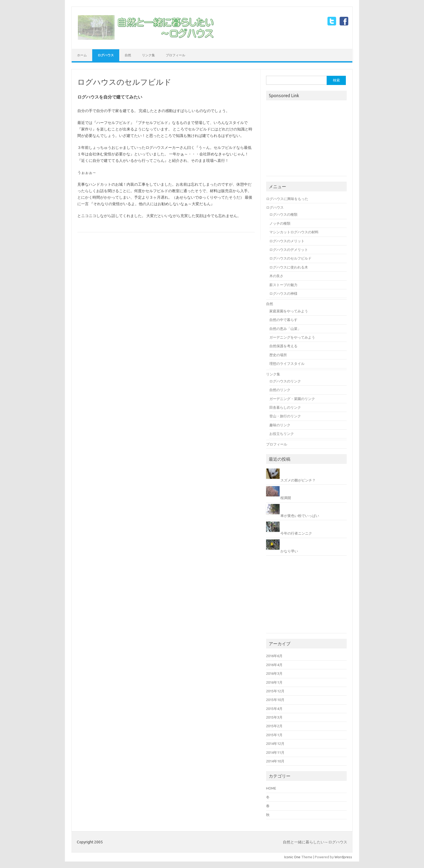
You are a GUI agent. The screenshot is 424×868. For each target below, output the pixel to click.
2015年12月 (275, 691)
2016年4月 (274, 665)
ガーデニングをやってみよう (292, 337)
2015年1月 (274, 735)
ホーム (82, 55)
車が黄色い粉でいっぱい (300, 516)
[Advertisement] (307, 139)
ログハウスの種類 (283, 214)
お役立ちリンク (282, 434)
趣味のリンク (280, 425)
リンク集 (148, 55)
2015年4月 (274, 709)
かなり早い (289, 551)
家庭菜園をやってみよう (289, 311)
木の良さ (276, 276)
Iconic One (292, 857)
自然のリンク (280, 390)
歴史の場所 (278, 355)
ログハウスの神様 (283, 293)
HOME (271, 788)
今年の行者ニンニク (296, 533)
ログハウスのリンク (285, 381)
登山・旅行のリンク (285, 416)
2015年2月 (274, 726)
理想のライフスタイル (287, 363)
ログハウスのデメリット (289, 250)
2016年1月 (274, 682)
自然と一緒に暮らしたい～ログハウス (315, 842)
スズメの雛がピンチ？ (298, 480)
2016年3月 (274, 673)
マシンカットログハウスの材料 (294, 232)
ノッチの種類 (280, 223)
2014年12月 (275, 743)
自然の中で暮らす (283, 320)
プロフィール (175, 55)
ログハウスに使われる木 (289, 267)
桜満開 (286, 498)
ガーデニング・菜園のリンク (292, 399)
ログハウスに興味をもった (287, 199)
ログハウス (106, 55)
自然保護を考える (283, 346)
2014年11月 (275, 752)
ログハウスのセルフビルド (290, 258)
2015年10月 (275, 700)
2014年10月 (275, 761)
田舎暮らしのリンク (285, 407)
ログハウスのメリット (287, 241)
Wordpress (343, 857)
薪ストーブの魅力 (283, 285)
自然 (128, 55)
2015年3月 (274, 717)
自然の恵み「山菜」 (285, 329)
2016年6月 (274, 656)
